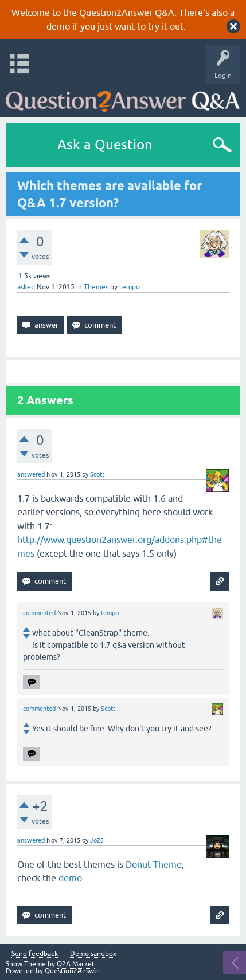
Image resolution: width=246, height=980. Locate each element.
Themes (96, 287)
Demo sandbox (93, 954)
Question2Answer (73, 971)
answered (31, 474)
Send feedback (35, 954)
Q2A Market (76, 964)
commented (39, 613)
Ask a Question (105, 145)
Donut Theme (154, 864)
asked (26, 287)
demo (58, 26)
